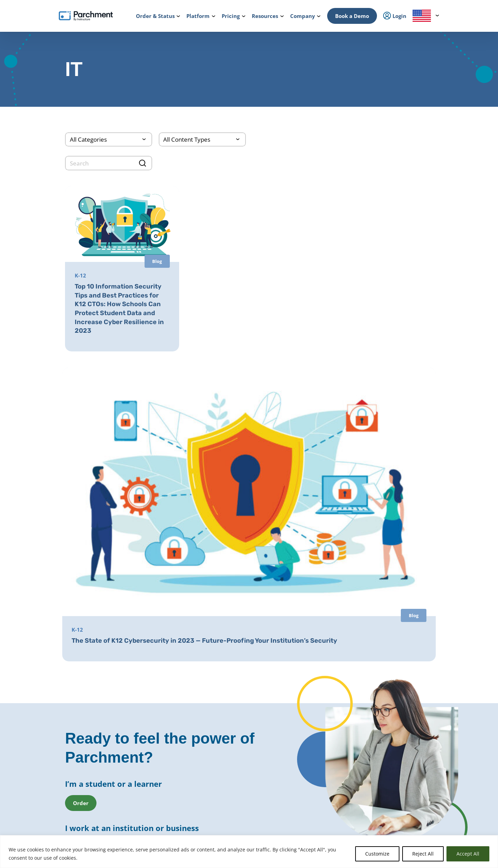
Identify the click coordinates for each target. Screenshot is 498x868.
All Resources (395, 732)
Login (52, 685)
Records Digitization (235, 644)
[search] (109, 163)
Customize (377, 854)
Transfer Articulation (236, 774)
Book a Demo (352, 16)
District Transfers (232, 652)
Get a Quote (393, 699)
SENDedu (140, 663)
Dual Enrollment (231, 757)
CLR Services (227, 714)
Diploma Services (232, 635)
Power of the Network (153, 616)
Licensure (140, 756)
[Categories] (109, 139)
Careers (389, 647)
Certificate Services (234, 706)
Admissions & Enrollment (157, 699)
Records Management (153, 653)
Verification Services (235, 723)
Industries (140, 803)
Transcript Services (234, 680)
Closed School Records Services (246, 731)
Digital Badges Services (322, 644)
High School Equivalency (156, 746)
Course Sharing (230, 765)
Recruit (221, 748)
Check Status (130, 826)
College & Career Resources (75, 637)
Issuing (137, 689)
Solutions (140, 793)
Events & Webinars (401, 742)
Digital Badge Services (321, 742)
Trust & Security (398, 667)
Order (68, 826)
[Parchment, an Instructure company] (86, 16)
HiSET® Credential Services (326, 688)
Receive (221, 782)
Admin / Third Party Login (73, 738)
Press (386, 657)
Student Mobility (147, 710)
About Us (391, 616)
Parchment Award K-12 (238, 627)
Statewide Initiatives (152, 736)
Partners (390, 637)
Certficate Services (317, 733)
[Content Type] (202, 139)
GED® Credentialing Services (328, 680)
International (144, 626)
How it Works (60, 616)
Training (390, 752)
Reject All (423, 854)
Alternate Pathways (318, 697)
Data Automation (232, 791)
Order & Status (62, 626)
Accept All (468, 854)
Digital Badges (229, 697)
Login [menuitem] (395, 16)
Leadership (393, 626)
